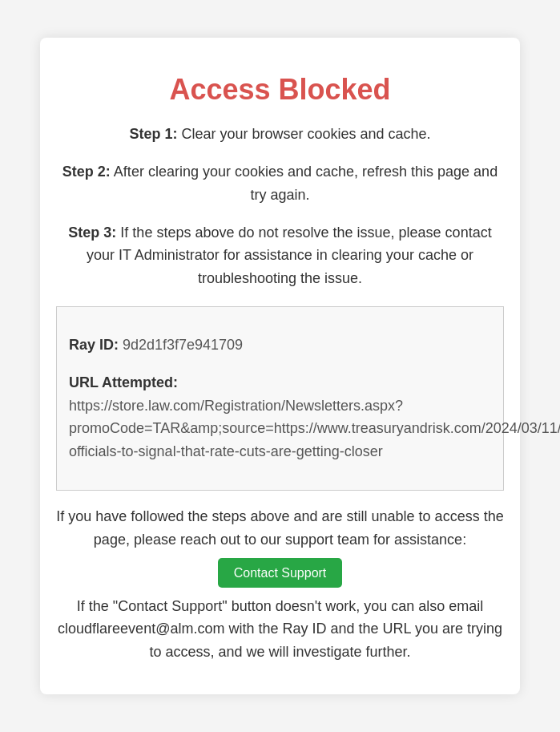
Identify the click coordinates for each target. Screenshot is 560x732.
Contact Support (280, 573)
